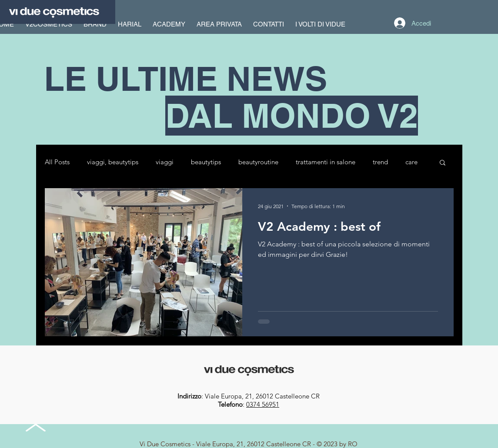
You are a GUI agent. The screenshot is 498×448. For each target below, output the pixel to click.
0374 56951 (263, 404)
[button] (443, 163)
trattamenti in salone (326, 162)
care (411, 162)
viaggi (165, 162)
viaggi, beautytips (113, 162)
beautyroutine (258, 162)
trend (380, 162)
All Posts (57, 162)
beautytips (206, 162)
